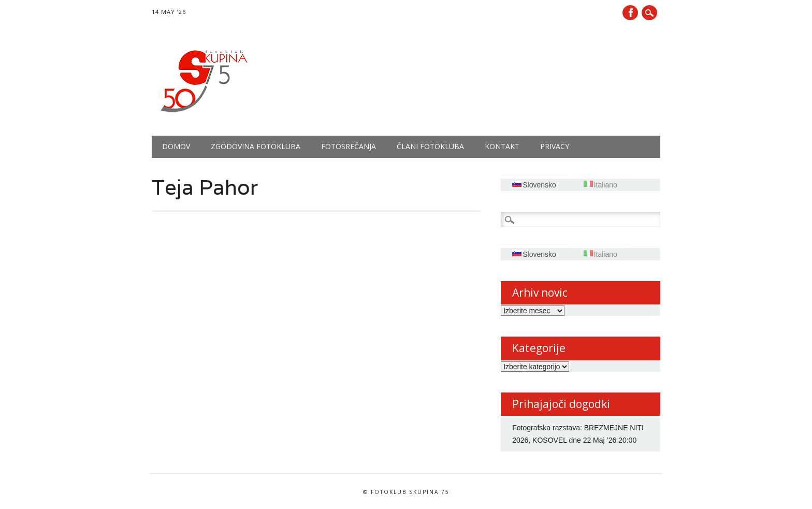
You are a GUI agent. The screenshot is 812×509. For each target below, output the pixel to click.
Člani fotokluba (430, 146)
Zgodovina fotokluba (256, 146)
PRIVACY (555, 146)
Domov (176, 146)
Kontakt (502, 146)
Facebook (630, 13)
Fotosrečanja (349, 146)
